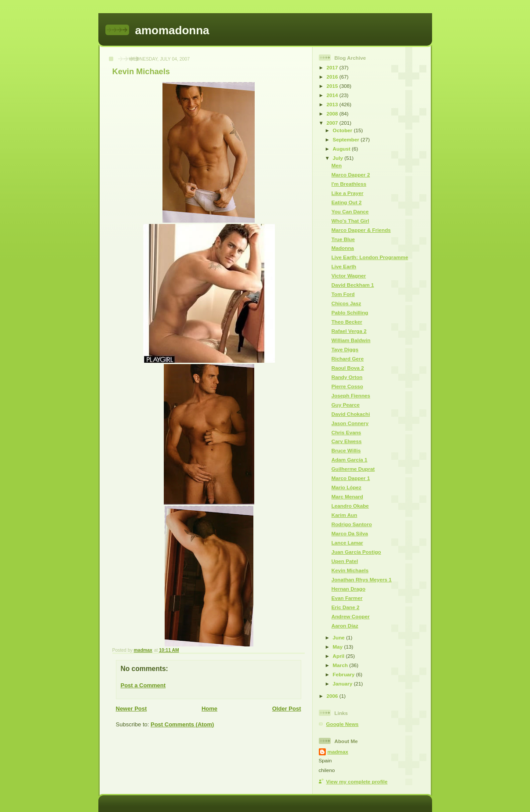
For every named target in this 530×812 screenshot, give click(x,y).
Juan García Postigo (356, 552)
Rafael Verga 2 (349, 331)
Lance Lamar (347, 543)
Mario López (346, 487)
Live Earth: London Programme (370, 257)
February (344, 674)
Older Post (287, 709)
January (343, 684)
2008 (333, 114)
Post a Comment (143, 685)
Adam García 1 (350, 460)
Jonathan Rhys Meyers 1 (362, 579)
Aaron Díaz (345, 626)
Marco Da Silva (350, 533)
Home (209, 709)
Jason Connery (350, 423)
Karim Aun (344, 515)
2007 (333, 123)
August (343, 149)
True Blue (343, 239)
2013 (333, 104)
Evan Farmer (347, 598)
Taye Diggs (345, 349)
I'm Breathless (349, 184)
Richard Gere (348, 359)
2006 (333, 696)
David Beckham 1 (353, 285)
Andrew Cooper (351, 616)
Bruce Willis (346, 450)
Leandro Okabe (350, 506)
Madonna (343, 248)
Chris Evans (346, 432)
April (339, 656)
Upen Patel (345, 561)
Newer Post (132, 709)
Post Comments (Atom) (182, 724)
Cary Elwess (347, 441)
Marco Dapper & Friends (361, 230)
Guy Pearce (346, 405)
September (347, 139)
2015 (333, 86)
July (339, 158)
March (341, 665)
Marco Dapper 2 (351, 175)
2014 (333, 95)
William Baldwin (351, 340)
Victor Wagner (349, 276)
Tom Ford (343, 294)
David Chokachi (351, 414)
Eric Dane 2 (346, 607)
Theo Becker (347, 322)
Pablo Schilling (350, 312)
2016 (333, 77)
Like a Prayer (348, 193)
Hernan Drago (348, 589)
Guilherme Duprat (353, 469)
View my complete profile (357, 781)
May (339, 647)
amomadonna (172, 30)
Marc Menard (347, 496)
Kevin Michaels (350, 570)
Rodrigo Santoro (352, 524)
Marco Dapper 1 (351, 478)
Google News (343, 724)
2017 (333, 67)
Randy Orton (347, 377)
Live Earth (344, 266)
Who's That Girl (350, 221)
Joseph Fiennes (351, 395)
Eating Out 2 (347, 202)
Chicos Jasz (346, 303)
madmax (338, 752)
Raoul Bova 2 (348, 368)
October (343, 130)
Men (337, 165)
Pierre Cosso (347, 386)
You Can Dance (350, 211)
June (340, 637)
